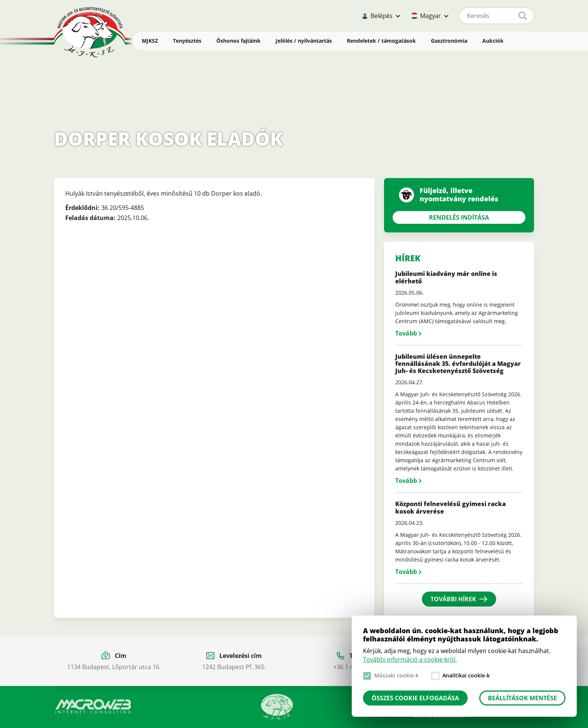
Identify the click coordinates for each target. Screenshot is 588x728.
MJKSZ (150, 41)
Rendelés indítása (459, 217)
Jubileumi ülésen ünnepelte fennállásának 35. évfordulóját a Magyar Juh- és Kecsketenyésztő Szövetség (458, 364)
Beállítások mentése (522, 698)
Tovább (406, 333)
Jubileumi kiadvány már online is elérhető (446, 277)
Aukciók (493, 41)
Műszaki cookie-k (396, 675)
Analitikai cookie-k (466, 675)
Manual (277, 707)
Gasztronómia (449, 41)
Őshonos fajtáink (238, 41)
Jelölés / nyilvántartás (304, 41)
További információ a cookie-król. (410, 659)
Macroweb (93, 707)
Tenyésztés (187, 41)
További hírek (453, 599)
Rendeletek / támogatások (381, 41)
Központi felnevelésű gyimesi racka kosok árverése (451, 507)
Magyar (430, 16)
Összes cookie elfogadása (415, 698)
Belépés (382, 16)
